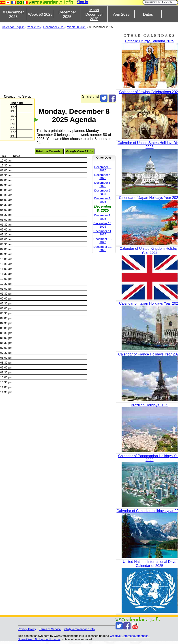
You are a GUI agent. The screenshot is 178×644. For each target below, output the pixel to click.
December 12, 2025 (103, 241)
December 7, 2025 (103, 200)
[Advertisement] (55, 63)
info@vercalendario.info (79, 629)
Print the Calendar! (49, 151)
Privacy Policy (27, 629)
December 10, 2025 (103, 225)
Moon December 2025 (94, 14)
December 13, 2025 (103, 248)
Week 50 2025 (40, 14)
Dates (148, 14)
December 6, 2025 (103, 192)
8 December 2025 (13, 14)
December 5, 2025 (103, 184)
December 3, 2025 (103, 169)
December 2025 (67, 14)
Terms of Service (50, 629)
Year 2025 (121, 14)
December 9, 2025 (103, 217)
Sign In (82, 2)
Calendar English (13, 27)
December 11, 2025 (103, 233)
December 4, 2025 (103, 177)
